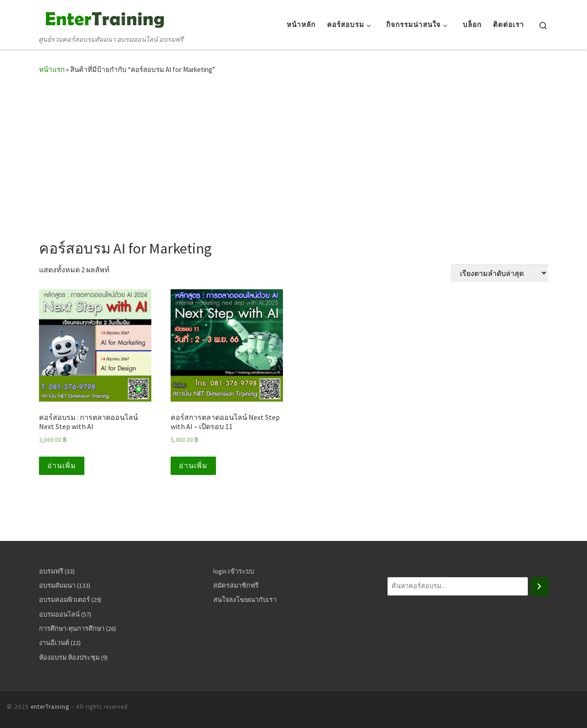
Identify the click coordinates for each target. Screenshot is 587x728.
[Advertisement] (293, 154)
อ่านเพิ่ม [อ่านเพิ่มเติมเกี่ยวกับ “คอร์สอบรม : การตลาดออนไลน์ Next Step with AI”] (62, 466)
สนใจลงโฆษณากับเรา (245, 600)
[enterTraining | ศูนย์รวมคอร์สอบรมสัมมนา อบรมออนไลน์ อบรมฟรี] (103, 18)
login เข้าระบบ (234, 571)
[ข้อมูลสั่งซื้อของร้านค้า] (499, 273)
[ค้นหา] (539, 586)
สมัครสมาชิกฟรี (236, 585)
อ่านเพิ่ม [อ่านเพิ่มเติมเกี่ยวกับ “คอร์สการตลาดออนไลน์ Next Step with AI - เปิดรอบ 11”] (193, 466)
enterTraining (50, 707)
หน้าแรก (52, 69)
